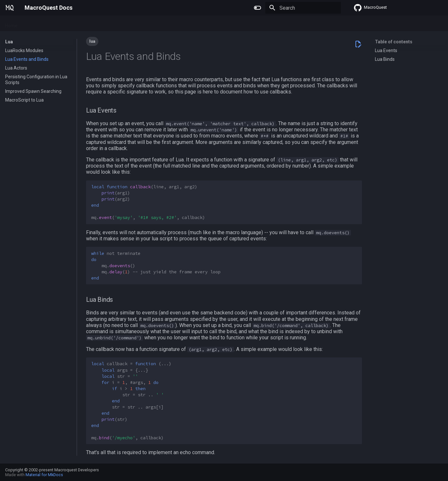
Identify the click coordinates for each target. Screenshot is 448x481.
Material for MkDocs (44, 475)
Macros (55, 24)
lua (92, 41)
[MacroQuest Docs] (10, 8)
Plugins (33, 24)
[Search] (303, 8)
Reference (97, 24)
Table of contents (394, 42)
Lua (75, 24)
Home (11, 24)
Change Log (128, 24)
